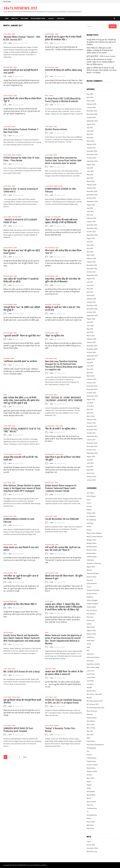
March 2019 (91, 376)
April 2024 (90, 178)
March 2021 (91, 295)
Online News (91, 741)
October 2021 (91, 272)
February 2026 (91, 104)
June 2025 (90, 131)
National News (17, 217)
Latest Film (90, 671)
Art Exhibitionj (91, 520)
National (48, 217)
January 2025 (91, 148)
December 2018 (92, 386)
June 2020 (90, 326)
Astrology (90, 523)
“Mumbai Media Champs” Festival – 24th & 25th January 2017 (22, 38)
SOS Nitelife (91, 792)
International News (93, 657)
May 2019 (90, 369)
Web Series (90, 828)
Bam (45, 865)
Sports (89, 798)
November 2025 (92, 114)
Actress (89, 506)
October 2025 (91, 117)
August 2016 (91, 456)
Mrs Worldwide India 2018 (95, 708)
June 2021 (90, 285)
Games (89, 624)
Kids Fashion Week (93, 667)
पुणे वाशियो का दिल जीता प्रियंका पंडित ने (20, 604)
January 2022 (91, 262)
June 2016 (90, 463)
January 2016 (91, 480)
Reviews (19, 155)
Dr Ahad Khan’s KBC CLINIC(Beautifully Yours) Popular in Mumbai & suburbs (63, 100)
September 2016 (92, 453)
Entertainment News (38, 18)
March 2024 (91, 181)
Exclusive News (50, 426)
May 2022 (90, 248)
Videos (51, 96)
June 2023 (90, 211)
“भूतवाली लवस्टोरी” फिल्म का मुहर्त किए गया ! (22, 336)
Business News (92, 550)
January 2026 (91, 107)
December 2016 (92, 443)
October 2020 (91, 312)
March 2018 (91, 416)
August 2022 (91, 238)
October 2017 (91, 433)
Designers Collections (94, 563)
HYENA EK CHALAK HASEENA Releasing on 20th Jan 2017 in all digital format (63, 701)
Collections (90, 560)
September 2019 (92, 356)
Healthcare (90, 637)
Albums (89, 510)
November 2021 (92, 268)
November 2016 (92, 446)
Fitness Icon (91, 620)
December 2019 (92, 346)
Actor (89, 500)
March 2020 (91, 336)
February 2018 (91, 419)
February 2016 (91, 477)
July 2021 (90, 282)
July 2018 (90, 403)
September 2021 (92, 275)
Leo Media (90, 681)
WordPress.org (92, 851)
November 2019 (92, 349)
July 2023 (90, 208)
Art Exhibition (91, 516)
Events (89, 587)
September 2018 (92, 396)
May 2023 (90, 215)
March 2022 (91, 255)
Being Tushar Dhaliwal (94, 533)
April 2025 (90, 138)
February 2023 (91, 218)
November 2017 (92, 430)
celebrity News (92, 557)
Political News (91, 758)
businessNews (91, 553)
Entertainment (92, 583)
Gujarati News (91, 634)
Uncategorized (8, 632)
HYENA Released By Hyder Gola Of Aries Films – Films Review (21, 159)
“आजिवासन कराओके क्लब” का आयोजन (20, 361)
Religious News (92, 771)
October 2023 (91, 198)
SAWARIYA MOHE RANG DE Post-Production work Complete (18, 730)
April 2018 (90, 413)
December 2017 (92, 426)
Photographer (91, 748)
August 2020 (91, 319)
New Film (90, 731)
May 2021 (90, 289)
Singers (89, 785)
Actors (89, 503)
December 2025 (92, 111)
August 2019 (91, 359)
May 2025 (90, 134)
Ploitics (89, 755)
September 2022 (92, 235)
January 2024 (91, 188)
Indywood (90, 654)
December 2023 (92, 191)
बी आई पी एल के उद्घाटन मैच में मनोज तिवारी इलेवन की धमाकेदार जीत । (63, 38)
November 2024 (92, 154)
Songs (89, 788)
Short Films (90, 778)
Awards (89, 530)
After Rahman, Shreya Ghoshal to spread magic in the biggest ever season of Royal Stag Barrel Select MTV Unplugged (22, 488)
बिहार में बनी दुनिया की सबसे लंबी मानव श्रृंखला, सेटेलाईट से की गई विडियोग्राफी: (61, 221)
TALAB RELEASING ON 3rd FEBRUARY (62, 519)
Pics (88, 751)
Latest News (7, 34)
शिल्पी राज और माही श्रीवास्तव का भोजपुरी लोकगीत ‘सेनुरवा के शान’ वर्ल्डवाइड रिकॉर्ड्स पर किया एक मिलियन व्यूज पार (101, 62)
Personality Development (95, 745)
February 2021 (91, 299)
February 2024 (91, 185)
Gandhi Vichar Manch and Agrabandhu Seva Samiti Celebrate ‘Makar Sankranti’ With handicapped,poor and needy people (22, 638)
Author (89, 526)
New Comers (91, 728)
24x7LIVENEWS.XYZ (20, 8)
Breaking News (92, 547)
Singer (89, 781)
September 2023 (92, 201)
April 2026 (90, 97)
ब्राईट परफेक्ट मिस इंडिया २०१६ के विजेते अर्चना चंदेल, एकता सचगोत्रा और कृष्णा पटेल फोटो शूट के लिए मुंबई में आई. (21, 400)
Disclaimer (24, 18)
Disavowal (61, 18)
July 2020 (90, 322)
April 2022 (90, 252)
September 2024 (92, 161)
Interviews (90, 661)
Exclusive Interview (93, 590)
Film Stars (90, 617)
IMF (88, 651)
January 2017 (91, 440)
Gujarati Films (91, 630)
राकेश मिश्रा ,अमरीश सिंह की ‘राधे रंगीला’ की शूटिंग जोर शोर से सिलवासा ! (63, 280)
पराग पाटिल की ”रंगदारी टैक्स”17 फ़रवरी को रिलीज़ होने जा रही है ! (21, 280)
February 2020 (91, 339)
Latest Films (91, 674)
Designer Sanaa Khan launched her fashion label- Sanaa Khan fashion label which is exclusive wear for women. (63, 160)
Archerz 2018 (91, 513)
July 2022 (90, 242)
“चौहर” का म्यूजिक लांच (55, 336)
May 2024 (90, 175)
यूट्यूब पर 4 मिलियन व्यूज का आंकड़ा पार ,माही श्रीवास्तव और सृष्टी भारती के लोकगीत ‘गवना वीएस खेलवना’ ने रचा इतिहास (101, 70)
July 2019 (90, 362)
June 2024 (90, 171)
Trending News (92, 808)
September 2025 (92, 121)
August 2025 (91, 124)
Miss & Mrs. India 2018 (94, 694)
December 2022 (92, 225)
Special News (16, 697)
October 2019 (91, 352)
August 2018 (91, 399)
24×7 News (90, 493)
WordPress (37, 865)
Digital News (91, 567)
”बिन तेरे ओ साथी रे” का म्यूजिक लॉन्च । (61, 429)
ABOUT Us (15, 18)
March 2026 (91, 101)
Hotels (89, 644)
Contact (51, 18)
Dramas (89, 570)
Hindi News (48, 304)
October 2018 (91, 393)
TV (88, 812)
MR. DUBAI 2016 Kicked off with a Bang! (22, 672)
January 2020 (91, 342)
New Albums (91, 721)
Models (89, 698)
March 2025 (91, 141)
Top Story (90, 805)
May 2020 (90, 329)
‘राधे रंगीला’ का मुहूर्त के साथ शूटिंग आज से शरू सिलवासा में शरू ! (21, 577)
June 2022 (90, 245)
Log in (89, 841)
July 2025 (90, 128)
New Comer (91, 724)
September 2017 (92, 436)
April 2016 (90, 470)
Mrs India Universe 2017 (95, 701)
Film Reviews (91, 614)
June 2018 (90, 406)
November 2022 (92, 228)
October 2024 (91, 158)
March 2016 (91, 473)
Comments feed (92, 848)
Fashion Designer (92, 604)
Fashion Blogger (92, 600)
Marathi (89, 687)
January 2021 (91, 302)
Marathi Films (58, 186)
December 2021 (92, 265)
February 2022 (91, 258)
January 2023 (91, 222)
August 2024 (91, 164)
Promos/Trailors (92, 765)
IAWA (88, 647)
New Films (90, 734)
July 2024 (90, 168)
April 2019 (90, 373)
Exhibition (90, 597)
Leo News (90, 684)
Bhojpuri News (50, 34)
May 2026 (90, 94)
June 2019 (90, 366)
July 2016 (90, 460)
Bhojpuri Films (91, 540)
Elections (90, 580)
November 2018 (92, 389)
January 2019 (91, 383)
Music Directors (92, 711)
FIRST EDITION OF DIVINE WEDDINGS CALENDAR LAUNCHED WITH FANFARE (64, 399)
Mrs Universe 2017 (93, 704)
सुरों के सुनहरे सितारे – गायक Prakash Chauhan (101, 56)
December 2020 (92, 305)
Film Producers (92, 610)
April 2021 (90, 292)
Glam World (91, 627)
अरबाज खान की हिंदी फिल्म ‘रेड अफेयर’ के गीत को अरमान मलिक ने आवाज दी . (64, 673)
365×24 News (91, 496)
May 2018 (90, 409)
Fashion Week (91, 607)
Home (7, 18)
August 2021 (91, 279)
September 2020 (92, 315)
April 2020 (90, 332)
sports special (91, 802)
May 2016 (90, 466)
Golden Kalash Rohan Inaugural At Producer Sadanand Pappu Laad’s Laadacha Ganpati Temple (61, 488)
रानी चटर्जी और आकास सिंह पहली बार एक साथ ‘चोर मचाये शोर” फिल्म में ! (63, 549)
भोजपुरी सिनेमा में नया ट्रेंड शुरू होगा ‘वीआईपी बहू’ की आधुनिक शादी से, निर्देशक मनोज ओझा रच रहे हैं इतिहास (101, 42)
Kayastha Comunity (93, 664)
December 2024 (92, 151)
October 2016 (91, 450)
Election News (91, 577)
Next (25, 757)
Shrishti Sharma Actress (56, 129)
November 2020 (92, 309)
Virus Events (91, 822)
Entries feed (91, 845)
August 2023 (91, 205)
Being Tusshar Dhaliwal (94, 536)
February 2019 (91, 379)
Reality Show (91, 768)
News (14, 34)
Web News (90, 825)
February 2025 (91, 144)
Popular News (91, 761)
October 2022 (91, 232)
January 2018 (91, 423)
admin (10, 43)
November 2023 (92, 195)
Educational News (93, 573)
